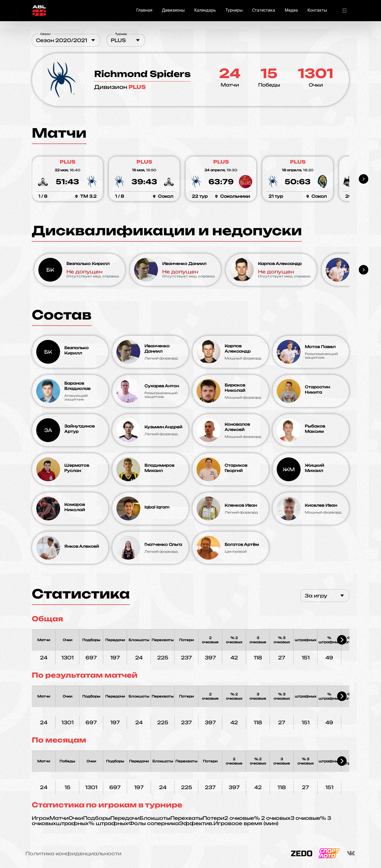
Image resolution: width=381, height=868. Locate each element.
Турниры (234, 10)
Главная (144, 10)
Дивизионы (173, 10)
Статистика (264, 10)
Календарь (205, 10)
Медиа (291, 10)
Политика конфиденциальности (73, 853)
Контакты (317, 10)
